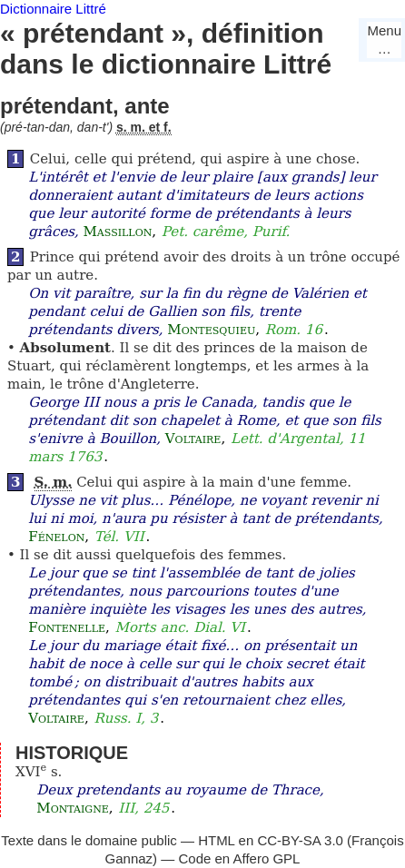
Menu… (384, 39)
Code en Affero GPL (239, 858)
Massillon (118, 232)
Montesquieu (211, 330)
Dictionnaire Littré (53, 9)
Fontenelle (67, 627)
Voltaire (193, 439)
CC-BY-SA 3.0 (300, 840)
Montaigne (72, 808)
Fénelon (56, 537)
